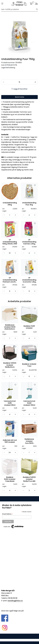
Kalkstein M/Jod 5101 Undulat (10, 441)
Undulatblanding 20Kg (10, 204)
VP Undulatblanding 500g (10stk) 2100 (10, 242)
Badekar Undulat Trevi (29, 365)
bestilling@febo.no (15, 601)
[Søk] (19, 9)
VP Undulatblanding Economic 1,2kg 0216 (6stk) (29, 280)
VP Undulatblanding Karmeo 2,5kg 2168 (29, 242)
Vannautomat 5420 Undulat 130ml (29, 403)
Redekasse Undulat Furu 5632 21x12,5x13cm (29, 441)
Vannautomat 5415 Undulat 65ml (10, 403)
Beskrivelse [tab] (20, 97)
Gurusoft (19, 640)
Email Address (7, 514)
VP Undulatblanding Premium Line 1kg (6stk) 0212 (10, 280)
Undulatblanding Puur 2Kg (29, 204)
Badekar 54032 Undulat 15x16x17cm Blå (29, 479)
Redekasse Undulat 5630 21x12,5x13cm (10, 327)
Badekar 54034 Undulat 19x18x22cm (10, 365)
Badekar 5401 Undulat (29, 327)
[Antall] (19, 82)
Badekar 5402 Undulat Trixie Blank (10, 479)
